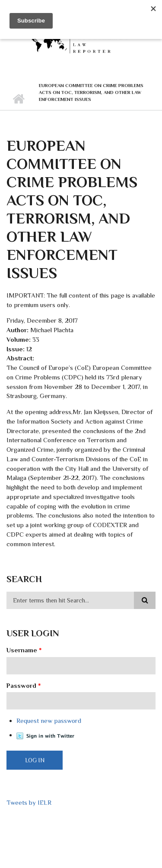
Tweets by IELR (29, 802)
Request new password (49, 721)
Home (18, 99)
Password (24, 685)
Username (24, 650)
